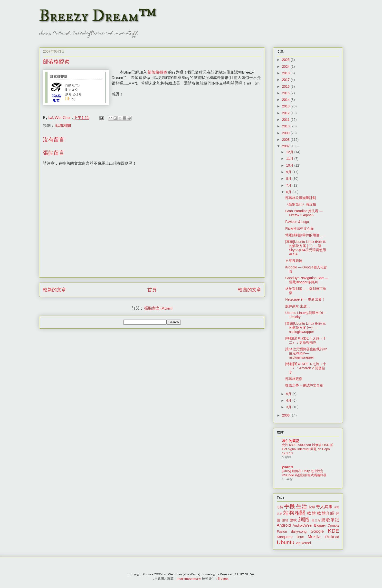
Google (317, 531)
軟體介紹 (326, 513)
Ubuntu (286, 542)
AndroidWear (302, 525)
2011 (286, 120)
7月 (289, 185)
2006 (286, 415)
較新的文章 (54, 289)
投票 (312, 507)
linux (300, 537)
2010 (286, 126)
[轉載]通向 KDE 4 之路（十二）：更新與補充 (306, 340)
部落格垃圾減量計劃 (301, 198)
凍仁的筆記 (290, 441)
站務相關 (63, 125)
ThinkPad (332, 537)
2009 (286, 133)
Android (284, 525)
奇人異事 (324, 507)
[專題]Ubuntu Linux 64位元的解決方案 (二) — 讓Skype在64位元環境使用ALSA (306, 248)
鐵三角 (316, 520)
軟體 (311, 513)
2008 (286, 140)
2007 (286, 146)
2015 (286, 93)
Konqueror (285, 537)
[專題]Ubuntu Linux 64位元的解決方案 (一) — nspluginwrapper (306, 328)
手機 (289, 506)
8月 (289, 179)
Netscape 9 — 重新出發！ (305, 299)
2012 (286, 113)
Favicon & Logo (297, 222)
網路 (304, 519)
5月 (289, 394)
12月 (290, 152)
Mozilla (314, 537)
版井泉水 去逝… (298, 306)
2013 (286, 106)
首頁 (152, 289)
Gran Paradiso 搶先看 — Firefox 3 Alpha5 (304, 213)
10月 (290, 165)
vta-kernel (303, 543)
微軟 (293, 520)
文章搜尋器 (294, 261)
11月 (290, 159)
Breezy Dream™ (98, 16)
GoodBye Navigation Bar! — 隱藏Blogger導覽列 (307, 280)
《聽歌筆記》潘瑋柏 (301, 204)
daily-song (299, 531)
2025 (286, 60)
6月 (289, 192)
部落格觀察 (157, 72)
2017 (286, 80)
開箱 (285, 520)
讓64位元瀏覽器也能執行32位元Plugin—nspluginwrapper (306, 353)
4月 (289, 400)
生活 (302, 506)
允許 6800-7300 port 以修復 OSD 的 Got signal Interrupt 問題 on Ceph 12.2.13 (308, 449)
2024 (286, 66)
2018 (286, 73)
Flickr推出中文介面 (300, 228)
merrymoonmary (189, 579)
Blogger (320, 525)
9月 (289, 172)
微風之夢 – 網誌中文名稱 (304, 385)
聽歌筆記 (330, 520)
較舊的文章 (250, 289)
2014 (286, 100)
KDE (334, 531)
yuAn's (287, 467)
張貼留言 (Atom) (158, 308)
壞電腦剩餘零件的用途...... (305, 235)
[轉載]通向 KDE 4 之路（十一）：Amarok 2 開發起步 (306, 368)
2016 (286, 86)
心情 (280, 507)
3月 (289, 407)
